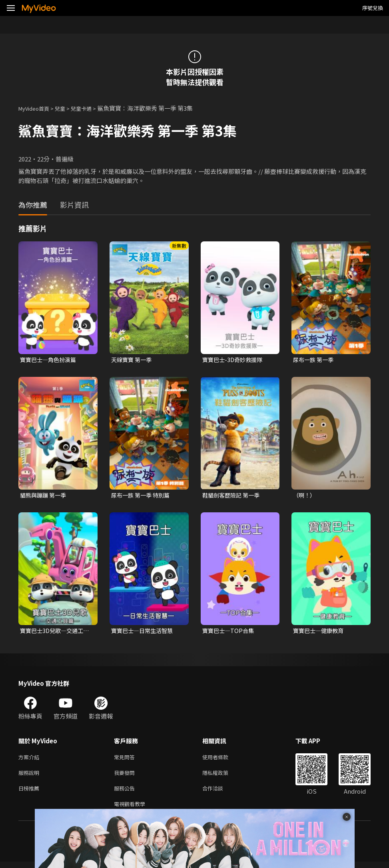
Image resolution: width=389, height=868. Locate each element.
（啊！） (305, 496)
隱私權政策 (222, 776)
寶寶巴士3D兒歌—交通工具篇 (54, 632)
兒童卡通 (90, 108)
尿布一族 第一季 (315, 360)
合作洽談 (219, 793)
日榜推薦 (30, 793)
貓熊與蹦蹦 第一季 (45, 496)
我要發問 (126, 776)
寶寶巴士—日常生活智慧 (144, 632)
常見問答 (126, 759)
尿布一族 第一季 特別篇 (142, 496)
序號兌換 (373, 8)
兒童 (66, 108)
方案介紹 (30, 759)
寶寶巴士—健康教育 (320, 632)
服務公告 (126, 793)
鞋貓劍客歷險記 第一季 (233, 496)
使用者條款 (222, 759)
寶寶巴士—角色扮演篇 (50, 360)
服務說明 (30, 776)
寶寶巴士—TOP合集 (229, 632)
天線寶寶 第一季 (133, 360)
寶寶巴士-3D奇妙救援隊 (234, 360)
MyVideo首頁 (37, 108)
